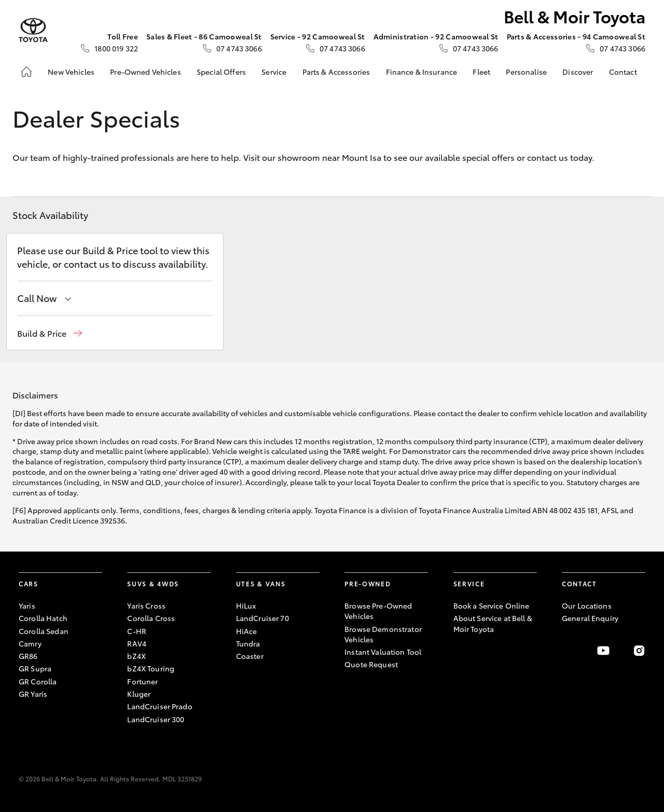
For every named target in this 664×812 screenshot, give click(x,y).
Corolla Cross (151, 618)
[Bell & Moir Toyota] (33, 30)
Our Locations (587, 605)
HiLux (246, 605)
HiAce (247, 631)
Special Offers (221, 72)
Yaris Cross (146, 605)
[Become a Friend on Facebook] (568, 651)
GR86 (28, 656)
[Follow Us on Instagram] (639, 651)
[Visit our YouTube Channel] (603, 651)
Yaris (27, 605)
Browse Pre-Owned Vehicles (378, 611)
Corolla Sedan (44, 631)
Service (274, 72)
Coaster (250, 656)
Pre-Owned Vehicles (146, 72)
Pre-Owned (368, 583)
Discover (578, 72)
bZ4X (136, 656)
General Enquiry (590, 618)
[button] (50, 333)
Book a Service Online (492, 605)
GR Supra (35, 668)
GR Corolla (38, 681)
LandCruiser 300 (156, 719)
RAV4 (137, 643)
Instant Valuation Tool (383, 652)
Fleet (481, 72)
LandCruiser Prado (160, 706)
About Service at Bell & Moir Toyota (493, 623)
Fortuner (142, 681)
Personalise (526, 72)
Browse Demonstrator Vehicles (383, 634)
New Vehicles (71, 72)
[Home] (26, 72)
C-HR (137, 631)
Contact (623, 72)
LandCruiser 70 (262, 618)
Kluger (139, 694)
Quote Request (371, 664)
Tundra (248, 643)
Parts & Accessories (336, 72)
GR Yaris (33, 694)
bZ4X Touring (151, 668)
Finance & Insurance (422, 72)
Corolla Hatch (43, 618)
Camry (30, 643)
